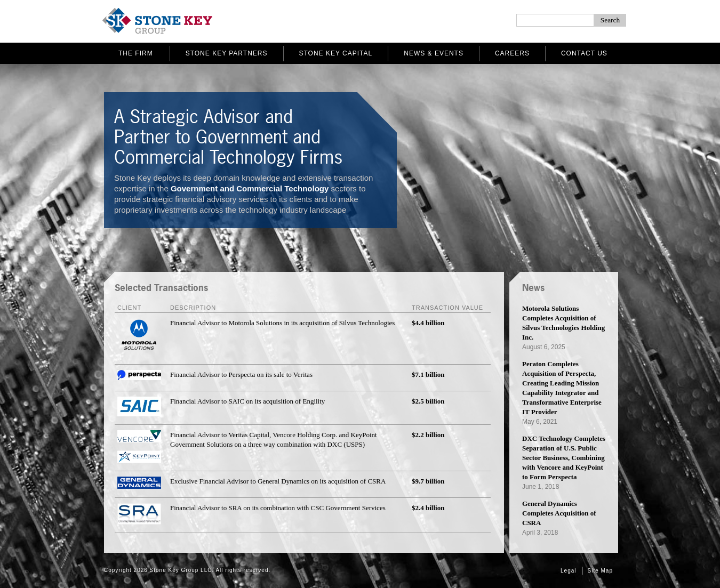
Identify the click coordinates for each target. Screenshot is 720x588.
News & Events (434, 53)
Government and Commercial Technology (250, 188)
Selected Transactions (161, 288)
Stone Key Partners (227, 53)
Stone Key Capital (336, 53)
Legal (568, 571)
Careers (512, 53)
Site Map (600, 571)
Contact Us (584, 53)
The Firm (136, 53)
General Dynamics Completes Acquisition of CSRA (559, 513)
